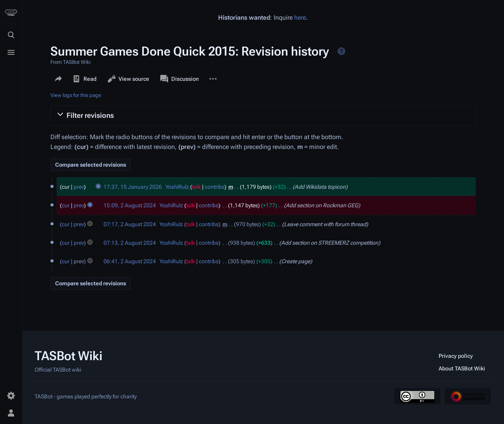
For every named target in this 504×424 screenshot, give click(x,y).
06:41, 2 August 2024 (130, 261)
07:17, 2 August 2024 (130, 224)
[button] (263, 115)
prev (79, 187)
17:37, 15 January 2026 (133, 187)
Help (341, 51)
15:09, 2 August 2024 (130, 205)
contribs (215, 187)
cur (66, 205)
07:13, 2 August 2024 (130, 243)
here (300, 18)
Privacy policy (456, 356)
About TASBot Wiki (462, 368)
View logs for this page (76, 95)
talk (196, 187)
